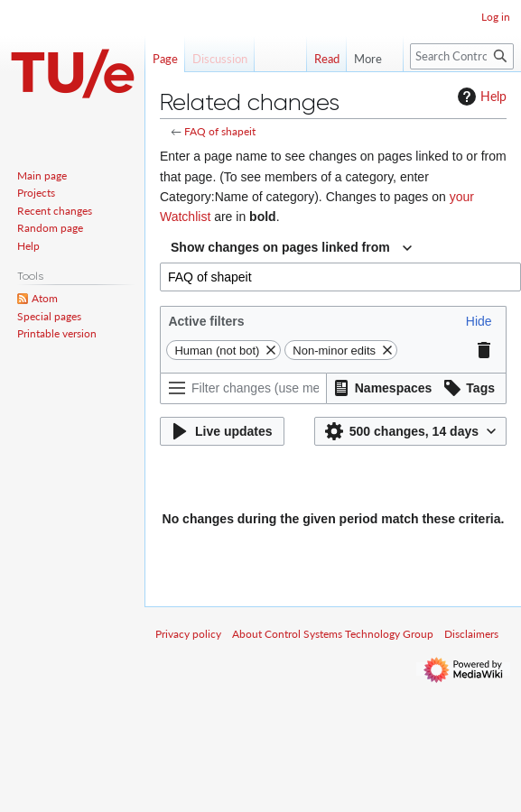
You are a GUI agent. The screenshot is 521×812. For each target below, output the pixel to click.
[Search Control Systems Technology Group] (462, 56)
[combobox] (291, 248)
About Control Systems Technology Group (333, 634)
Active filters (206, 321)
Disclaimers (471, 634)
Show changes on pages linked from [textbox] (280, 247)
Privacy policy (188, 634)
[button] (479, 321)
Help (480, 97)
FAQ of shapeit (220, 131)
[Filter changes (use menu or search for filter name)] (243, 388)
